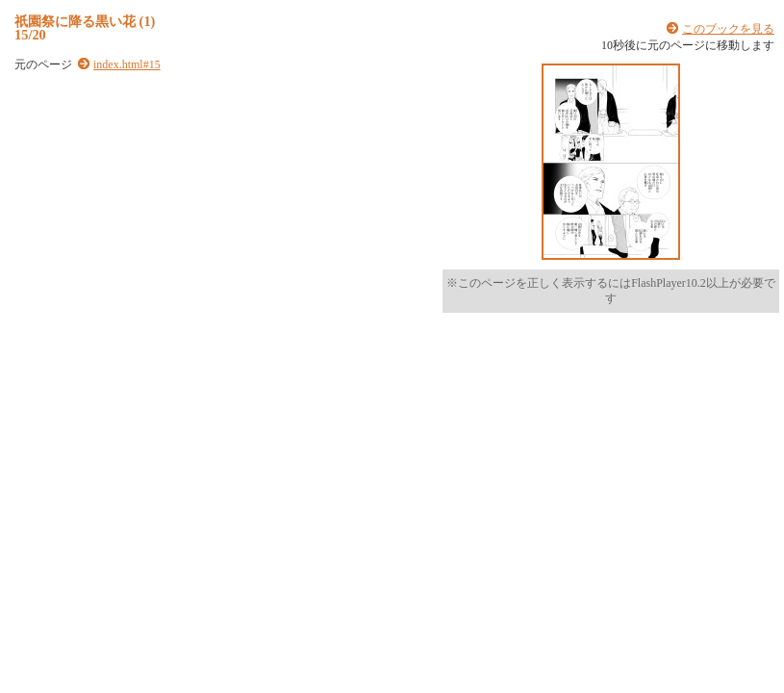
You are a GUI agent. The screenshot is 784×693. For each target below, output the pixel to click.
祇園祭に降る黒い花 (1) (85, 21)
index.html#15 (127, 64)
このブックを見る (728, 29)
